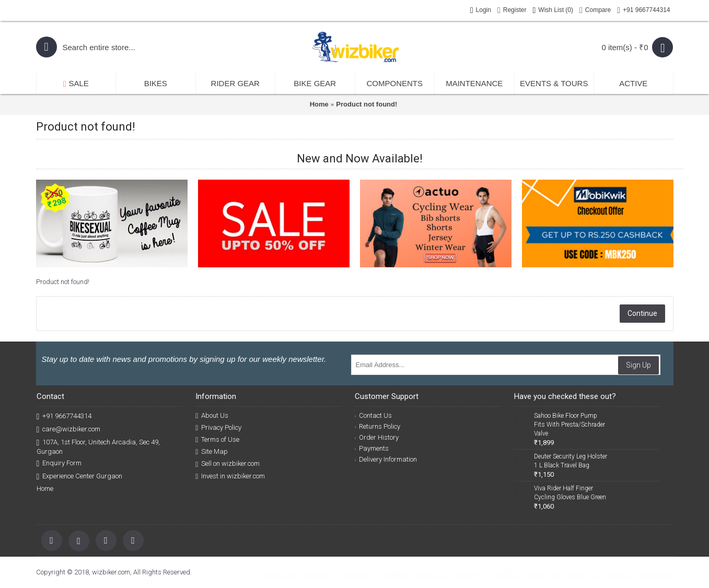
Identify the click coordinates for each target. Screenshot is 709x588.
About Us (212, 416)
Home (319, 104)
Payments (372, 448)
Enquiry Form (59, 463)
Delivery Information (386, 459)
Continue (642, 313)
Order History (377, 437)
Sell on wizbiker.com (228, 464)
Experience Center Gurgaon (80, 477)
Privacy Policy (218, 428)
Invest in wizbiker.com (230, 476)
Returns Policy (377, 426)
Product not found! (367, 104)
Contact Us (373, 415)
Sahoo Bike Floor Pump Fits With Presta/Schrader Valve (569, 425)
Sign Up (638, 365)
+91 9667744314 (64, 416)
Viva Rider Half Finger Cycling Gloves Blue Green (570, 493)
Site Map (212, 452)
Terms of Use (217, 440)
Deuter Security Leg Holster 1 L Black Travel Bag (571, 461)
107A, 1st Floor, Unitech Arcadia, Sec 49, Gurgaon (98, 446)
